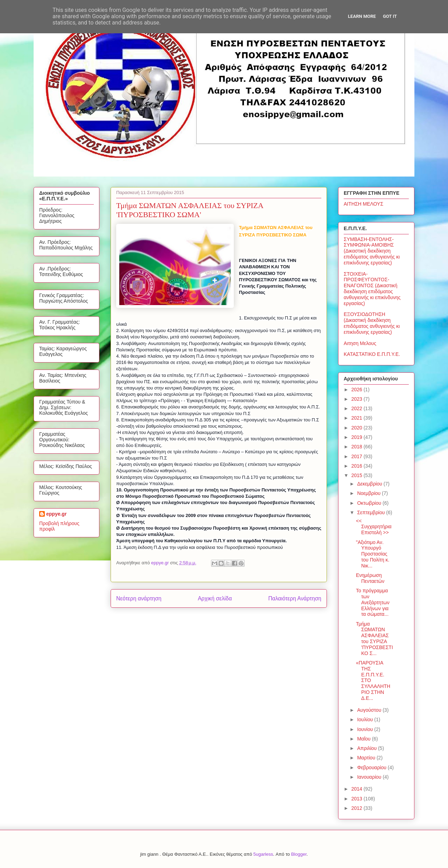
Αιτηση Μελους (360, 343)
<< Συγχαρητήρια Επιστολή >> (374, 527)
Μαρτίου (367, 758)
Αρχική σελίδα (215, 598)
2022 (358, 408)
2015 (358, 475)
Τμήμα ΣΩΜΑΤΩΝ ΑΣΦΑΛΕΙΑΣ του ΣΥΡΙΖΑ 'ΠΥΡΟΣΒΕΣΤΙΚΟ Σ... (374, 639)
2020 (358, 428)
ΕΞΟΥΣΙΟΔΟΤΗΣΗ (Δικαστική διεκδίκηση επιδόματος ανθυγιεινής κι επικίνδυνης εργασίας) (372, 323)
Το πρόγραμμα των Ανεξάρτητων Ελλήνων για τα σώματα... (373, 602)
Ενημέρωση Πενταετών (370, 578)
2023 (358, 399)
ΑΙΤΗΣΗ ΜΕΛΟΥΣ (363, 204)
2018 (358, 447)
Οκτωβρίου (370, 503)
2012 (358, 808)
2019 (358, 437)
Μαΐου (364, 739)
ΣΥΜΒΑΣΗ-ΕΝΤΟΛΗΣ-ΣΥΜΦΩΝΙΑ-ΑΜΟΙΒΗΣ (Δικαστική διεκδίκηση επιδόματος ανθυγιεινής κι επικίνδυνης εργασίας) (372, 251)
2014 (358, 789)
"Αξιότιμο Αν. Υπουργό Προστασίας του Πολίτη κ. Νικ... (373, 554)
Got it (390, 16)
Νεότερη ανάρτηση (139, 598)
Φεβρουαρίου (372, 767)
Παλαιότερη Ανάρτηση (295, 598)
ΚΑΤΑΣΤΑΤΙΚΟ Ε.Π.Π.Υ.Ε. (372, 354)
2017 (358, 456)
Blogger (299, 854)
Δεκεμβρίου (370, 484)
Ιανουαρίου (370, 777)
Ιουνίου (366, 729)
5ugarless (263, 854)
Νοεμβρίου (369, 493)
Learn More (362, 16)
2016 (358, 466)
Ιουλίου (366, 719)
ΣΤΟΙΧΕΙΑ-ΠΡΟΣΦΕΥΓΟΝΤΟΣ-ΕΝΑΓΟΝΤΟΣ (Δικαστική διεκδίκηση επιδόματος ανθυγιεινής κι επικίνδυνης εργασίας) (372, 289)
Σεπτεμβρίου (372, 512)
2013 (358, 799)
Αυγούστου (370, 710)
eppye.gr (56, 514)
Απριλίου (367, 748)
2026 (358, 390)
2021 (358, 418)
